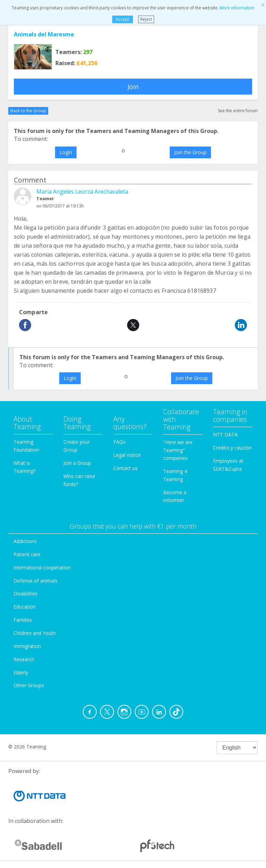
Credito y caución (232, 448)
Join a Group (77, 463)
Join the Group (190, 152)
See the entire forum (238, 111)
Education (25, 607)
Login (66, 152)
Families (23, 620)
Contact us (125, 468)
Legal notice (127, 455)
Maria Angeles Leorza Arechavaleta (82, 192)
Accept (122, 19)
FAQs (119, 442)
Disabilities (25, 594)
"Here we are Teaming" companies (178, 450)
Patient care (27, 554)
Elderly (21, 672)
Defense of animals (36, 581)
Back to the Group (28, 111)
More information (237, 8)
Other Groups (29, 685)
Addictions (25, 541)
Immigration (27, 646)
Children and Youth (35, 633)
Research (24, 659)
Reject (146, 19)
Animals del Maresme (44, 34)
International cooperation (42, 568)
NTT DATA (225, 435)
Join (133, 87)
